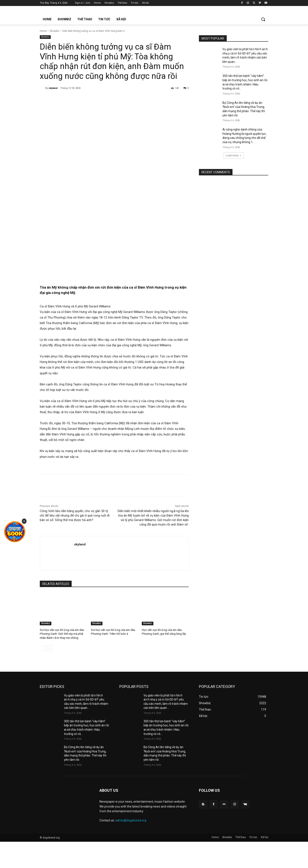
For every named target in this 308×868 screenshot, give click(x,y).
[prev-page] (42, 648)
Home (43, 31)
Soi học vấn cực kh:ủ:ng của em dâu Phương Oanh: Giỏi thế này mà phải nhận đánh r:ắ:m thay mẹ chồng (62, 634)
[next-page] (49, 648)
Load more (234, 156)
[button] (263, 19)
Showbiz (55, 31)
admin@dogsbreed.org (131, 820)
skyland (53, 88)
